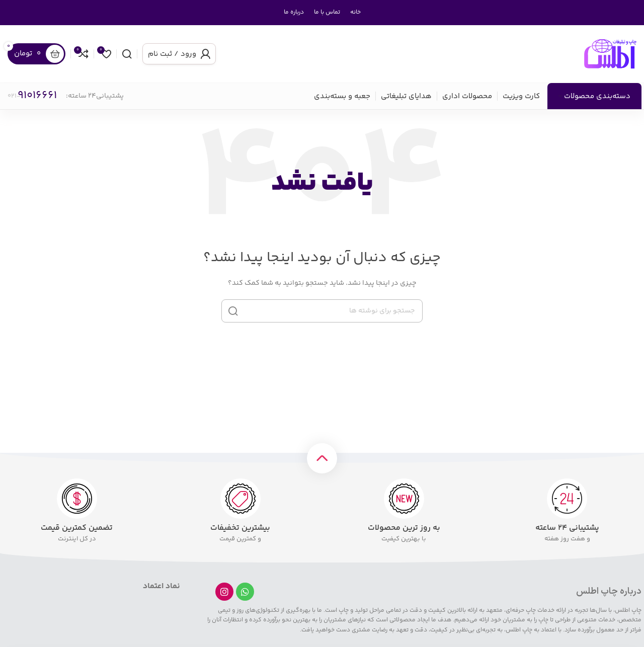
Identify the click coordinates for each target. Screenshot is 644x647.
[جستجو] (127, 54)
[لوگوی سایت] (610, 54)
